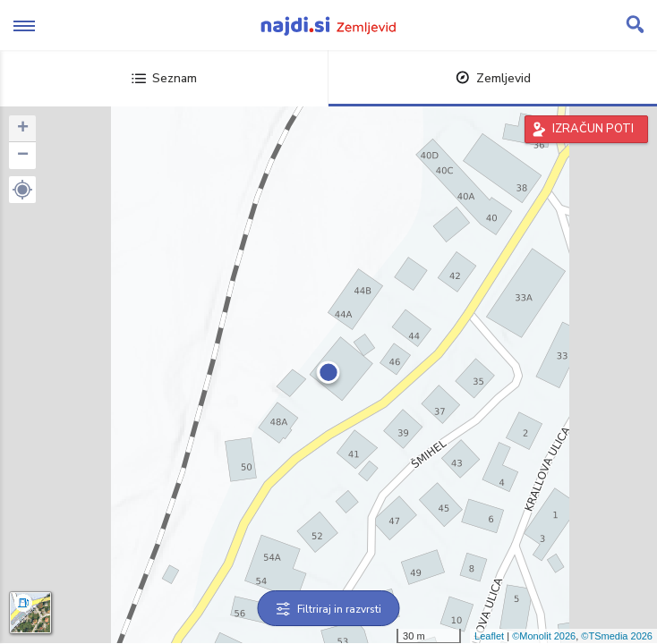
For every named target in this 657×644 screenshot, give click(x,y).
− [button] (23, 156)
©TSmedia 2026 (617, 636)
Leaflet (489, 636)
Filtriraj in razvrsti (329, 609)
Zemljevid (493, 78)
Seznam (164, 78)
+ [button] (23, 129)
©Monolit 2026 (544, 636)
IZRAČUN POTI (593, 129)
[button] (22, 190)
